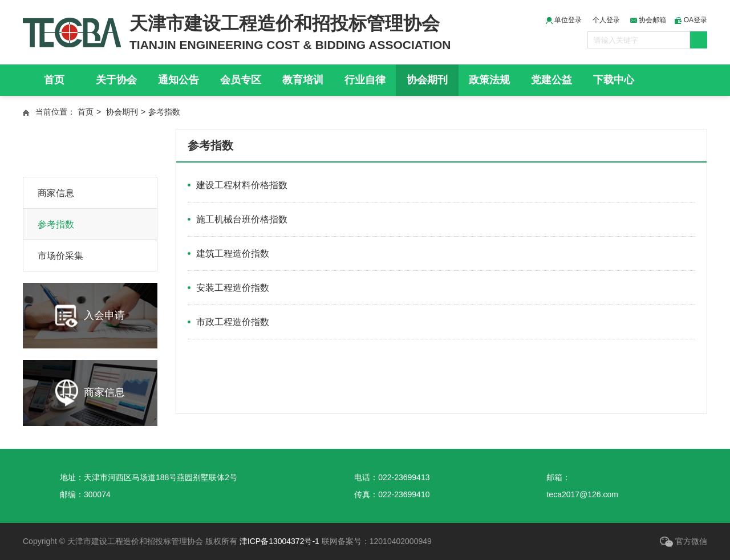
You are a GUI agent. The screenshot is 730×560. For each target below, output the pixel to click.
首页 (54, 80)
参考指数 (56, 224)
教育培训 (303, 80)
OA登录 (691, 20)
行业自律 (365, 80)
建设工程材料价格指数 (242, 185)
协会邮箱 (648, 20)
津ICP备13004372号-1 (279, 541)
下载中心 (614, 80)
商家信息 (56, 193)
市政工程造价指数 (233, 322)
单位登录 (564, 20)
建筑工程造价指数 (233, 253)
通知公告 (179, 80)
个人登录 (606, 20)
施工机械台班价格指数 (242, 219)
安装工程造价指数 (233, 288)
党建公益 (551, 80)
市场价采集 (60, 256)
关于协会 (116, 80)
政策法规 (489, 80)
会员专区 (241, 80)
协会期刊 (427, 80)
